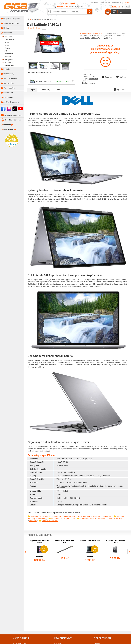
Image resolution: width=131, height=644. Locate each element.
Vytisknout (119, 89)
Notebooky (35, 516)
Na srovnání (8, 129)
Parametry (45, 90)
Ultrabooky (67, 516)
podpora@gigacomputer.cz (67, 4)
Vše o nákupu (105, 3)
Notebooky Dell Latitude (102, 516)
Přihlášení (116, 7)
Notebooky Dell (86, 516)
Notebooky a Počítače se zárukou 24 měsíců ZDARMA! (101, 518)
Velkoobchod (117, 3)
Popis (32, 90)
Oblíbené (7, 125)
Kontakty (127, 3)
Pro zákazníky (63, 638)
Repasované (45, 516)
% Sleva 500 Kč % (58, 518)
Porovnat (107, 77)
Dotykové (54, 516)
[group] (40, 551)
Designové (76, 516)
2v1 (60, 516)
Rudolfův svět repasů (13, 120)
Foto (58, 90)
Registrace (126, 7)
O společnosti (93, 3)
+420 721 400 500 (63, 7)
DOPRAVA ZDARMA (50, 521)
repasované (93, 79)
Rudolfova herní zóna (13, 115)
